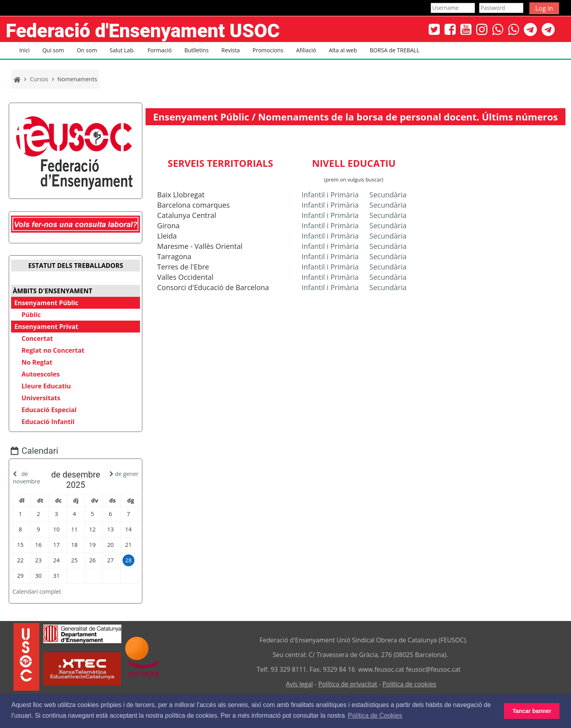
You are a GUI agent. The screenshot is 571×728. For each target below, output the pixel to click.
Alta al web (343, 50)
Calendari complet (43, 590)
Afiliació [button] (306, 50)
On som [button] (87, 50)
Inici (24, 50)
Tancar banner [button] (532, 711)
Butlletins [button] (196, 50)
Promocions (268, 50)
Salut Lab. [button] (123, 50)
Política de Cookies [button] (375, 716)
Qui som (53, 50)
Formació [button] (160, 50)
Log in (544, 8)
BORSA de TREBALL (394, 50)
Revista (230, 50)
